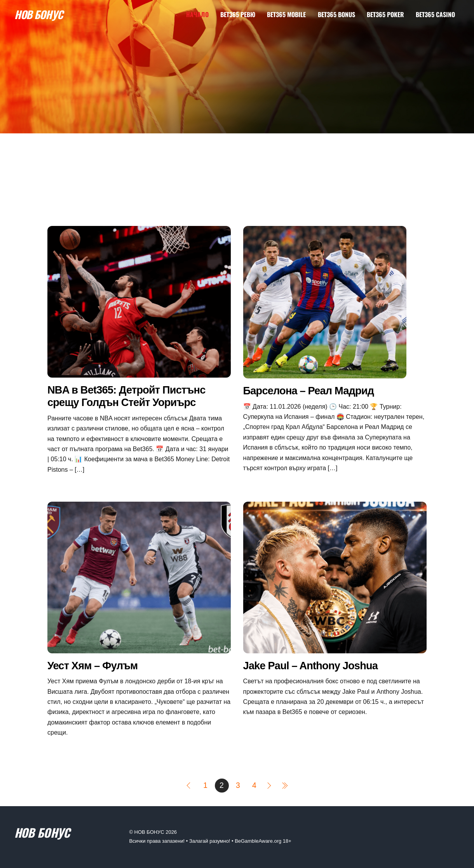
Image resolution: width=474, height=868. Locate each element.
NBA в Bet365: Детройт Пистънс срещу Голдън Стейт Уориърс (126, 396)
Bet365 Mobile (286, 14)
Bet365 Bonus (336, 14)
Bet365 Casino (435, 14)
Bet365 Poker (385, 14)
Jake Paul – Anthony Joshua (310, 666)
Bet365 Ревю (238, 14)
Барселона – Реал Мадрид (309, 391)
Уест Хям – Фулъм (92, 666)
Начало (197, 14)
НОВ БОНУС (149, 832)
